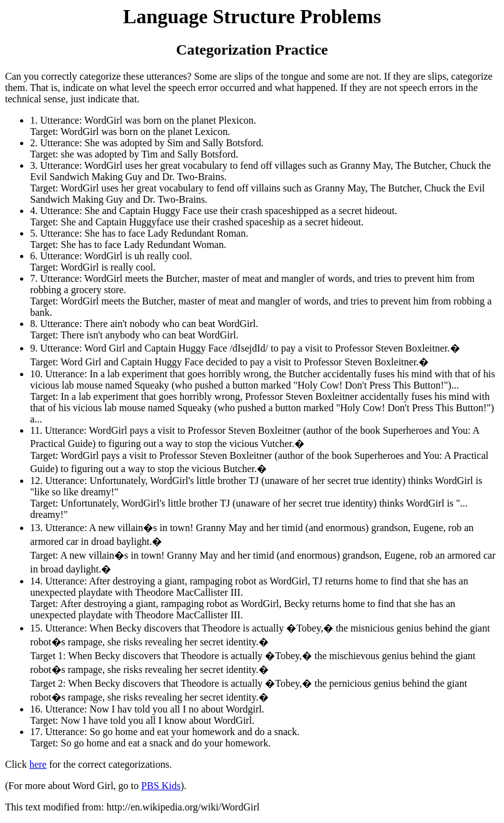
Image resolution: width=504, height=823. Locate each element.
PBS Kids (161, 786)
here (38, 764)
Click (17, 764)
